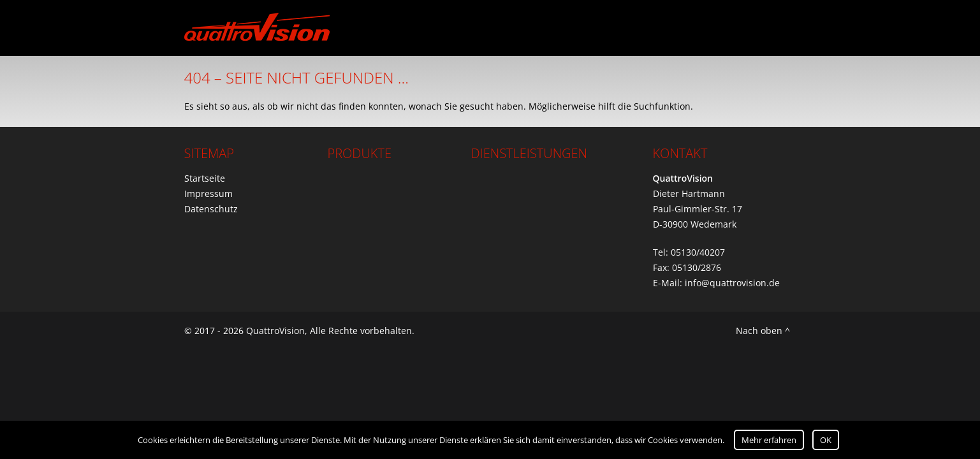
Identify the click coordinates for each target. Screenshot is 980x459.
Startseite (205, 178)
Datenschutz (211, 209)
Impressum (208, 193)
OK (826, 440)
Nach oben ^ (763, 331)
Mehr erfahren (769, 440)
